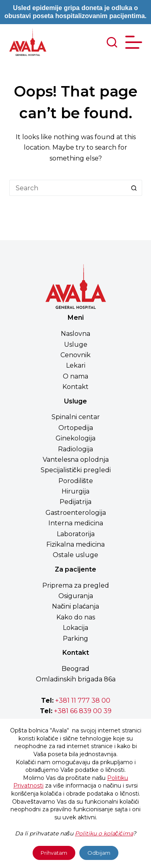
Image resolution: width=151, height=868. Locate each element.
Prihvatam (54, 853)
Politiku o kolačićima (104, 833)
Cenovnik (75, 355)
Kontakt (75, 387)
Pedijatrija (75, 502)
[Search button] (134, 188)
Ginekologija (75, 438)
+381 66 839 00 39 (82, 711)
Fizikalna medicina (75, 544)
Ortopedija (76, 428)
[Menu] (134, 42)
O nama (75, 376)
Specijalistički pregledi (76, 470)
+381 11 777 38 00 (83, 700)
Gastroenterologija (76, 513)
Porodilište (76, 481)
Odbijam (99, 853)
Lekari (76, 365)
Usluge (76, 345)
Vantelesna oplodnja (76, 460)
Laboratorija (76, 534)
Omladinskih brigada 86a (76, 679)
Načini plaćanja (75, 606)
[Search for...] (68, 188)
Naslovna (75, 334)
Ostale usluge (75, 555)
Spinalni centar (76, 417)
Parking (75, 639)
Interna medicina (76, 523)
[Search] (112, 42)
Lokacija (75, 628)
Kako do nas (76, 617)
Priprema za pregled (76, 585)
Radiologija (75, 449)
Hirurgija (75, 491)
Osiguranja (76, 596)
